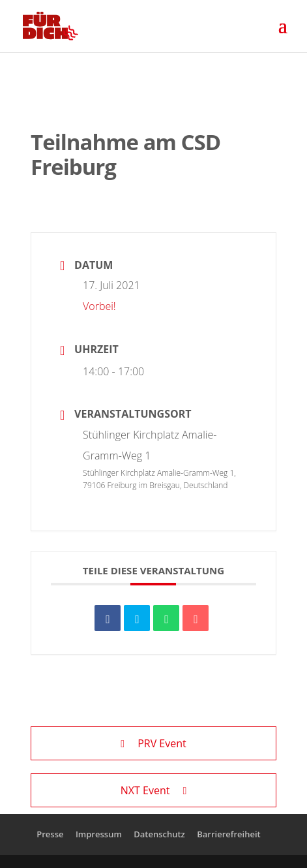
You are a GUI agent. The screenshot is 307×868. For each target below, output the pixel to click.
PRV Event (153, 743)
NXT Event (153, 790)
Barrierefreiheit (229, 834)
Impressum (99, 834)
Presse (50, 834)
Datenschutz (159, 834)
